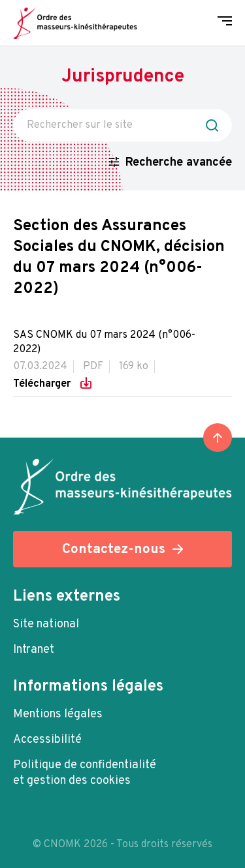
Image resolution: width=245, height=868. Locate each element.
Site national (46, 624)
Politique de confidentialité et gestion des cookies (85, 773)
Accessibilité (47, 740)
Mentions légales (58, 714)
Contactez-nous (114, 549)
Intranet (34, 650)
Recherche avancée (179, 163)
